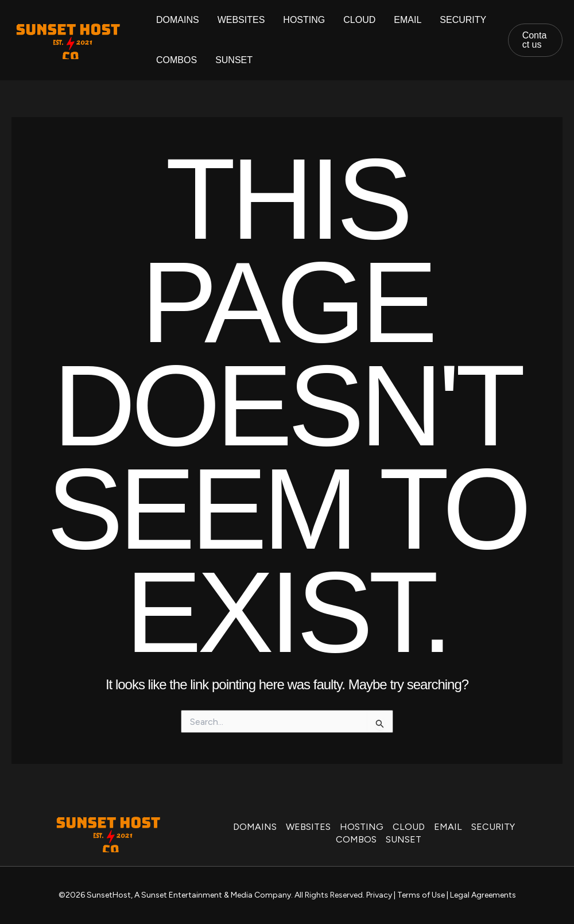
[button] (535, 40)
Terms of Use (421, 895)
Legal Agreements (483, 895)
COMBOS (177, 60)
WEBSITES (241, 20)
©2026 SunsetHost (95, 895)
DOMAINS (178, 20)
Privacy (379, 895)
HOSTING (304, 20)
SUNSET (234, 60)
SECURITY (463, 20)
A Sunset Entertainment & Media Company (213, 895)
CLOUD (359, 20)
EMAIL (408, 20)
